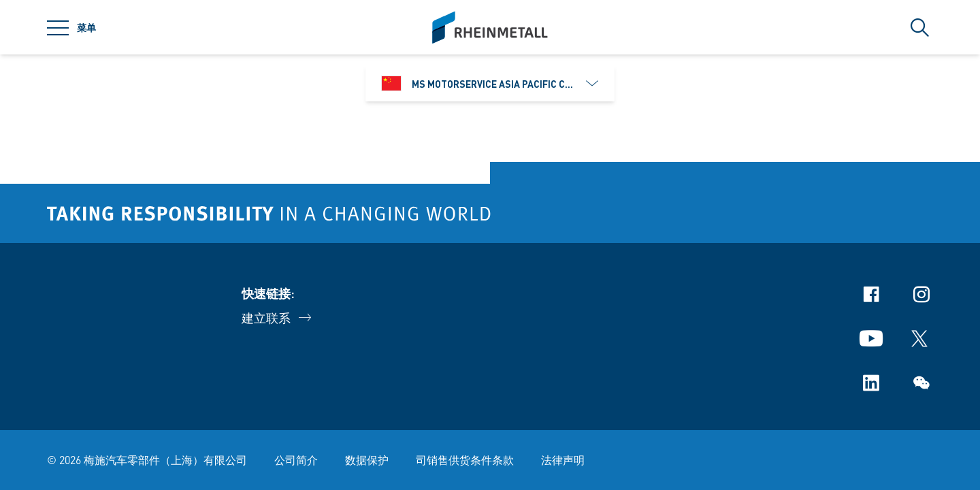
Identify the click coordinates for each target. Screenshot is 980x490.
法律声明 (563, 460)
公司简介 (296, 460)
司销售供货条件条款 (465, 460)
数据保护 (367, 460)
